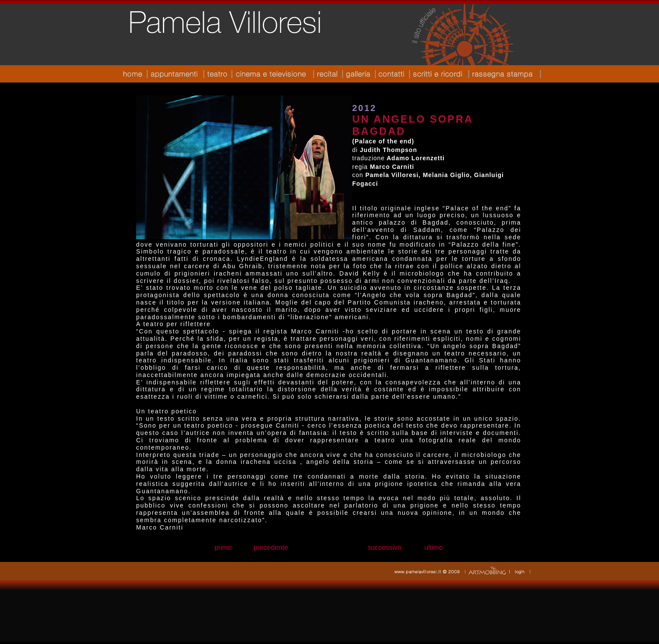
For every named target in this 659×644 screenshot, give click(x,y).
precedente (271, 547)
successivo (384, 547)
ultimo (434, 547)
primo (223, 547)
